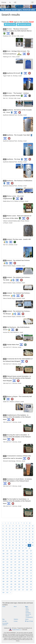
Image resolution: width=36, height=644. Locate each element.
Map (3, 619)
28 (26, 529)
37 (23, 531)
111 (15, 554)
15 (16, 526)
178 (27, 576)
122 (27, 556)
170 (27, 573)
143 (15, 565)
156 (3, 570)
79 (29, 543)
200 (19, 584)
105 (23, 551)
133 (7, 562)
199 (15, 584)
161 (23, 570)
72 (6, 543)
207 (15, 587)
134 (11, 562)
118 (11, 556)
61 (3, 540)
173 (7, 576)
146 (27, 565)
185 (23, 579)
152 (19, 568)
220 (3, 593)
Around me (28, 614)
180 (3, 579)
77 (23, 543)
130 (27, 559)
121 (23, 556)
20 (33, 526)
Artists (27, 611)
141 (7, 565)
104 (19, 551)
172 (3, 576)
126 (11, 559)
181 (7, 579)
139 (31, 562)
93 (10, 548)
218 (27, 590)
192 (19, 581)
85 (16, 545)
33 (10, 531)
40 (33, 531)
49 (29, 534)
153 (23, 568)
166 (11, 573)
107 (31, 551)
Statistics (16, 619)
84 (13, 545)
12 (6, 526)
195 (31, 581)
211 (31, 587)
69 (29, 540)
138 (27, 562)
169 (23, 573)
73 (10, 543)
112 (19, 554)
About (15, 606)
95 (16, 548)
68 (26, 540)
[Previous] (3, 523)
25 (16, 529)
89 (29, 545)
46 (20, 534)
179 (31, 576)
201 (23, 584)
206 (11, 587)
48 (26, 534)
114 (27, 554)
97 (23, 548)
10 (30, 523)
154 (27, 568)
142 (11, 565)
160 (19, 570)
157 (7, 570)
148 (3, 568)
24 (13, 529)
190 (11, 581)
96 (20, 548)
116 (3, 556)
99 (29, 548)
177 (23, 576)
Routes (28, 616)
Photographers (29, 617)
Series (27, 610)
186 (27, 579)
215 (15, 590)
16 (20, 526)
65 (16, 540)
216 (19, 590)
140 (3, 565)
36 (20, 531)
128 (19, 559)
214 (11, 590)
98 (26, 548)
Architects (28, 613)
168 (19, 573)
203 (31, 584)
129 (23, 559)
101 (7, 551)
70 (33, 540)
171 (31, 573)
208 (19, 587)
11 (3, 526)
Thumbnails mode (24, 24)
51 (3, 537)
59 (29, 537)
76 (20, 543)
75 (16, 543)
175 (15, 576)
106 (27, 551)
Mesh (27, 608)
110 (11, 554)
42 (6, 534)
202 (27, 584)
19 (29, 526)
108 (3, 554)
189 (7, 581)
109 (7, 554)
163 (31, 570)
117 (7, 556)
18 (26, 526)
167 (15, 573)
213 (7, 590)
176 (19, 576)
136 (19, 562)
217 (23, 590)
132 (3, 562)
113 (23, 554)
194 (27, 581)
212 (3, 590)
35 (16, 531)
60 (33, 537)
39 (29, 531)
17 (23, 526)
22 (6, 529)
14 (13, 526)
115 (31, 554)
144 (19, 565)
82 (6, 545)
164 (3, 573)
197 (7, 584)
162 (27, 570)
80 (33, 543)
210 (27, 587)
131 (31, 559)
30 (33, 529)
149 (7, 568)
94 (13, 548)
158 (11, 570)
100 (3, 551)
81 (3, 545)
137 (23, 562)
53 (10, 537)
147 (31, 565)
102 (11, 551)
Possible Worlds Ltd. (17, 630)
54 (13, 537)
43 (10, 534)
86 (20, 545)
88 (26, 545)
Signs (27, 606)
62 (6, 540)
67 (23, 540)
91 (3, 548)
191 (15, 581)
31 (3, 531)
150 (11, 568)
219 (31, 590)
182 (11, 579)
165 (7, 573)
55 (16, 537)
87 (23, 545)
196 (3, 584)
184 (19, 579)
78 (26, 543)
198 (11, 584)
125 (7, 559)
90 (33, 545)
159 (15, 570)
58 (26, 537)
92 (6, 548)
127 (15, 559)
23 (10, 529)
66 (20, 540)
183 (15, 579)
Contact (16, 621)
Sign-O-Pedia (29, 621)
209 (23, 587)
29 (29, 529)
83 (10, 545)
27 (23, 529)
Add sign (5, 621)
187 (31, 579)
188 (3, 581)
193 (23, 581)
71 (3, 543)
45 (16, 534)
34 (13, 531)
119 (15, 556)
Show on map (10, 24)
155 (31, 568)
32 (6, 531)
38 (26, 531)
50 (33, 534)
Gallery (27, 619)
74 (13, 543)
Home (4, 2)
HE (15, 2)
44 (13, 534)
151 (15, 568)
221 (7, 593)
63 (10, 540)
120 (19, 556)
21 (3, 529)
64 (13, 540)
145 (23, 565)
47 (23, 534)
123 (31, 556)
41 (3, 534)
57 (23, 537)
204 (3, 587)
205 (7, 587)
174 (11, 576)
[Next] (11, 593)
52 (6, 537)
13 (10, 526)
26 (20, 529)
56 (20, 537)
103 (15, 551)
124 (3, 559)
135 (15, 562)
